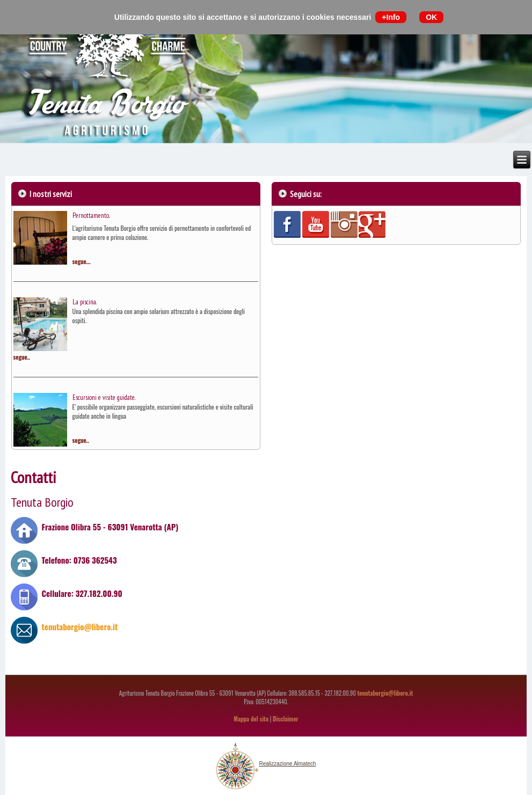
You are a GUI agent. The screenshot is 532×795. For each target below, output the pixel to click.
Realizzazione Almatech (287, 764)
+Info (391, 17)
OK (431, 17)
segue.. (22, 357)
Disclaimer (286, 719)
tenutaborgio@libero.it (79, 626)
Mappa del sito (251, 719)
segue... (82, 261)
